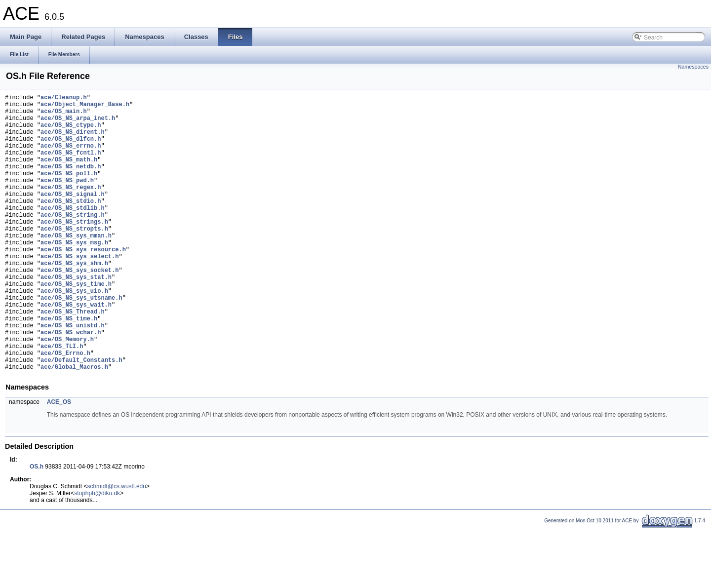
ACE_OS (59, 461)
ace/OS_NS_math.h (69, 174)
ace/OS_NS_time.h (69, 367)
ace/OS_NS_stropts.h (74, 258)
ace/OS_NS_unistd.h (73, 375)
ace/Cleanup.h (64, 98)
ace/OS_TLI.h (62, 401)
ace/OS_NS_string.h (73, 241)
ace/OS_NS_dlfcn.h (71, 149)
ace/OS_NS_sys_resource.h (83, 283)
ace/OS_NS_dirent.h (73, 140)
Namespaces (693, 67)
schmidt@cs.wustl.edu (117, 546)
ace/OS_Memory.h (67, 392)
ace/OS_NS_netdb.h (71, 182)
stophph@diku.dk (97, 552)
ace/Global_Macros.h (74, 426)
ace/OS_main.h (64, 115)
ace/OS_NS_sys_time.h (76, 325)
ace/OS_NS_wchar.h (71, 384)
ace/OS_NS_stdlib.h (73, 233)
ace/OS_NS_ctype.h (71, 132)
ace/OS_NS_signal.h (73, 216)
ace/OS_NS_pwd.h (67, 199)
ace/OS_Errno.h (65, 409)
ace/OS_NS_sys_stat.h (76, 317)
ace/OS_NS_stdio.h (71, 224)
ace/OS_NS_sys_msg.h (74, 275)
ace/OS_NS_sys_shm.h (74, 300)
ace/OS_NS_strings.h (74, 250)
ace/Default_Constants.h (81, 417)
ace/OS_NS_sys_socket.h (79, 308)
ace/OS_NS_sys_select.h (79, 292)
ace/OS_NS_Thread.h (73, 359)
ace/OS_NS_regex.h (71, 208)
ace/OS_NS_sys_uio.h (74, 333)
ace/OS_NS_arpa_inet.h (78, 124)
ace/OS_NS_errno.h (71, 157)
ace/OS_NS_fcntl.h (71, 166)
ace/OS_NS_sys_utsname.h (81, 342)
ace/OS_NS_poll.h (69, 191)
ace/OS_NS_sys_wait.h (76, 350)
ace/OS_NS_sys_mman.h (76, 266)
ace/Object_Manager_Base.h (85, 107)
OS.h (37, 526)
